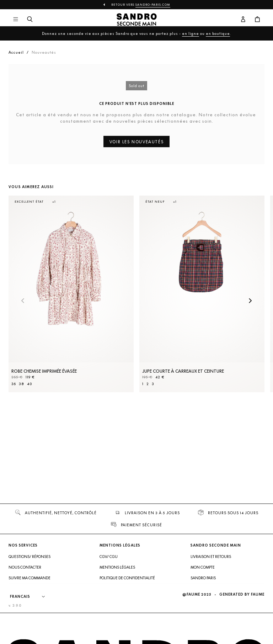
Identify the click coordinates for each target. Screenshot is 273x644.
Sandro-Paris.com (153, 5)
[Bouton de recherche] (30, 20)
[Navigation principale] (16, 20)
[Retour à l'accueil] (137, 20)
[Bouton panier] (257, 20)
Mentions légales (117, 567)
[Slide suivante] (250, 301)
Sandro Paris (203, 578)
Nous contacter (25, 567)
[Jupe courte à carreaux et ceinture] (202, 294)
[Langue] (31, 597)
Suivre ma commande (30, 578)
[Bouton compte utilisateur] (243, 20)
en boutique (218, 33)
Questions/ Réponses (30, 557)
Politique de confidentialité (127, 578)
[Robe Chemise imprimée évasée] (71, 294)
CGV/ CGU (109, 557)
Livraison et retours (211, 557)
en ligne (191, 33)
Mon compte (203, 567)
